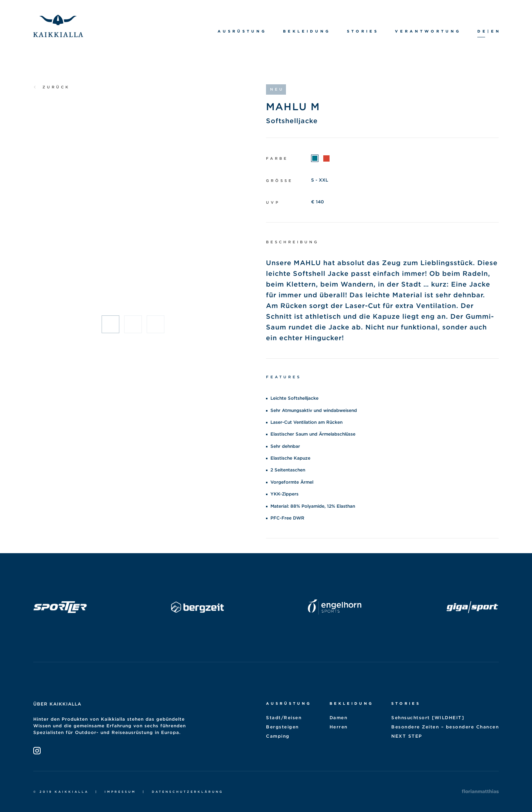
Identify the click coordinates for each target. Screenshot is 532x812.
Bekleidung (352, 703)
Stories (406, 703)
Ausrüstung (289, 703)
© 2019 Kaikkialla (61, 792)
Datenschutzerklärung (187, 792)
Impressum (120, 792)
